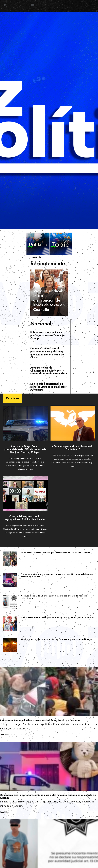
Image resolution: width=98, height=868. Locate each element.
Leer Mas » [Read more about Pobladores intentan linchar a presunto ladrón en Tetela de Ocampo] (5, 735)
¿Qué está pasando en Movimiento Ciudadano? (73, 448)
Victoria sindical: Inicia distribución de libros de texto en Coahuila (49, 300)
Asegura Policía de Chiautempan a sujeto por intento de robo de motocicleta (49, 371)
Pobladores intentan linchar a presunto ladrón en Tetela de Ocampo (47, 335)
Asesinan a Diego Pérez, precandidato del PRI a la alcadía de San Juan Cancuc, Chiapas (25, 449)
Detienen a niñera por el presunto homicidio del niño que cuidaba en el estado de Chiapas (47, 353)
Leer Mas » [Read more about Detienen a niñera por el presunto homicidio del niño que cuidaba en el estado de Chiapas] (5, 812)
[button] (5, 5)
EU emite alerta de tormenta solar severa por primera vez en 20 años (56, 639)
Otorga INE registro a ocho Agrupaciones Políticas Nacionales (25, 518)
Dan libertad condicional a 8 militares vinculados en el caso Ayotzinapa (48, 387)
